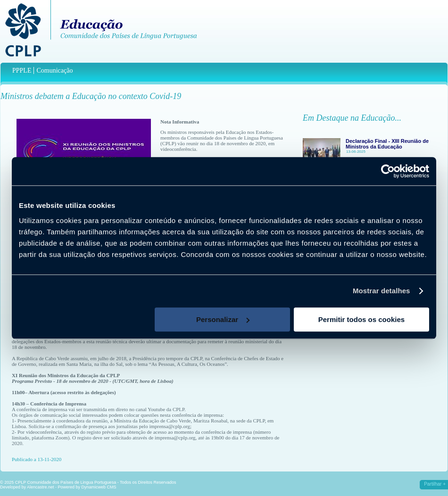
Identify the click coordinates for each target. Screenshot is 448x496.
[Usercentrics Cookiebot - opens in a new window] (388, 171)
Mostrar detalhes (382, 291)
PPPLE (22, 70)
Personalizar (223, 319)
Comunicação (54, 70)
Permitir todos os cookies (361, 319)
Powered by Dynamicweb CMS (87, 487)
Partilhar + (435, 484)
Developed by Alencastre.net (27, 487)
